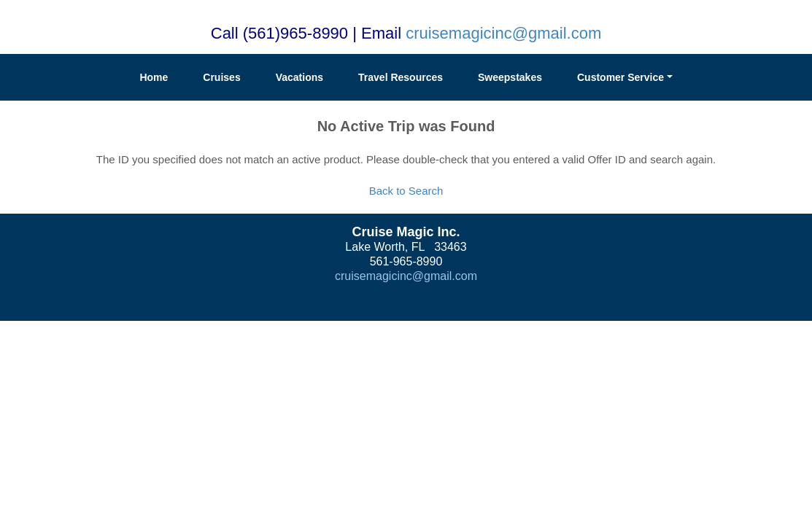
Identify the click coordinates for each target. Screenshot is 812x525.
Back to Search (406, 191)
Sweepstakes (510, 77)
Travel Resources (401, 77)
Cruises (221, 77)
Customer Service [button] (620, 77)
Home (154, 77)
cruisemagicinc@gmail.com (503, 33)
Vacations (299, 77)
